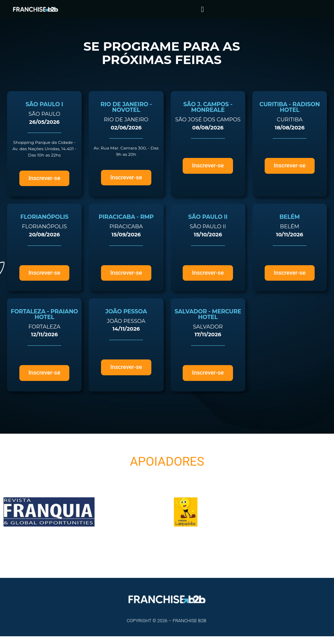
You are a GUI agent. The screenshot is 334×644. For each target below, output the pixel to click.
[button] (203, 9)
